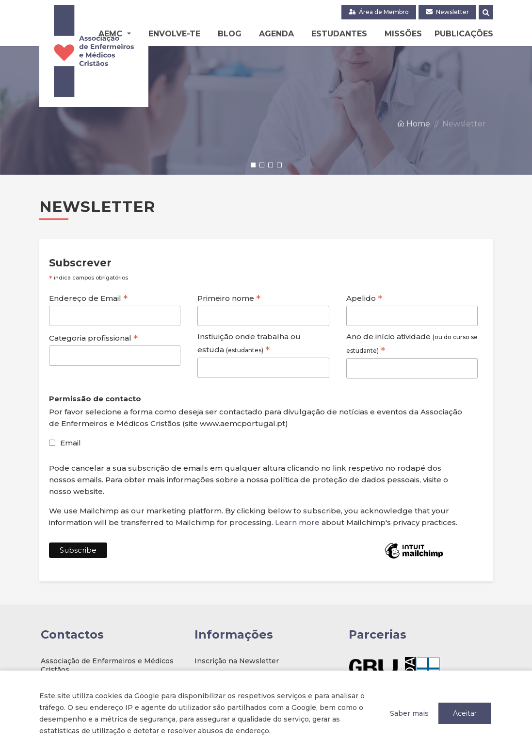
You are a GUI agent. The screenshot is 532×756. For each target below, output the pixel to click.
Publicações (464, 34)
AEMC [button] (112, 34)
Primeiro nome (229, 298)
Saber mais (409, 713)
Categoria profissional (93, 338)
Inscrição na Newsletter (237, 661)
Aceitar (465, 713)
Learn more (297, 522)
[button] (253, 165)
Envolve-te (174, 34)
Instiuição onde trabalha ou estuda (249, 344)
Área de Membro (379, 12)
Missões (403, 34)
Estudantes (339, 34)
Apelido (364, 298)
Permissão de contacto (95, 399)
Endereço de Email (88, 298)
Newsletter (447, 12)
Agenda (276, 34)
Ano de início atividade (412, 344)
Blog (230, 34)
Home (413, 152)
